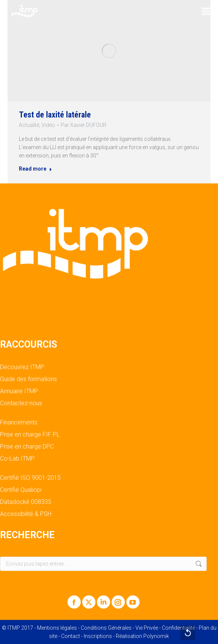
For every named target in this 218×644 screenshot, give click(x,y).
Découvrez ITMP (22, 367)
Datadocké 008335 (26, 502)
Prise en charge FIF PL (30, 435)
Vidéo (48, 125)
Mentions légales (57, 628)
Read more (35, 169)
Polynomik (156, 636)
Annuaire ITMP (19, 391)
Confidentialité (178, 628)
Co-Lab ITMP (17, 459)
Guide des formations (28, 379)
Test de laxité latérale (55, 115)
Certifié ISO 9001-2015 (30, 478)
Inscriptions (98, 636)
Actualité (29, 125)
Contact (71, 636)
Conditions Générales (106, 628)
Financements (19, 423)
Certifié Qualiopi (21, 490)
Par (84, 125)
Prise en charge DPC (27, 447)
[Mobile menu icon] (206, 11)
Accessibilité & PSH (26, 514)
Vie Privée (147, 628)
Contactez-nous (21, 403)
